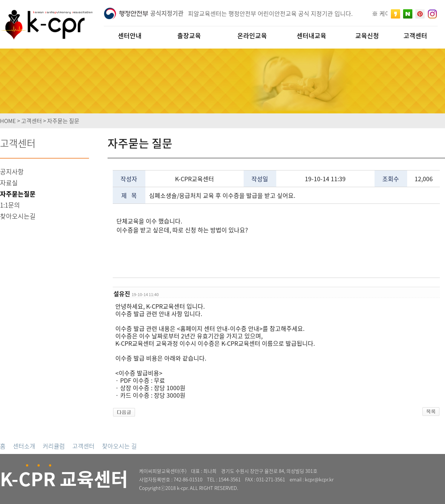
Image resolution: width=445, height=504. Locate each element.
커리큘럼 (54, 446)
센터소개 (24, 446)
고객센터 (83, 446)
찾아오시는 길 (119, 446)
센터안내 (130, 35)
